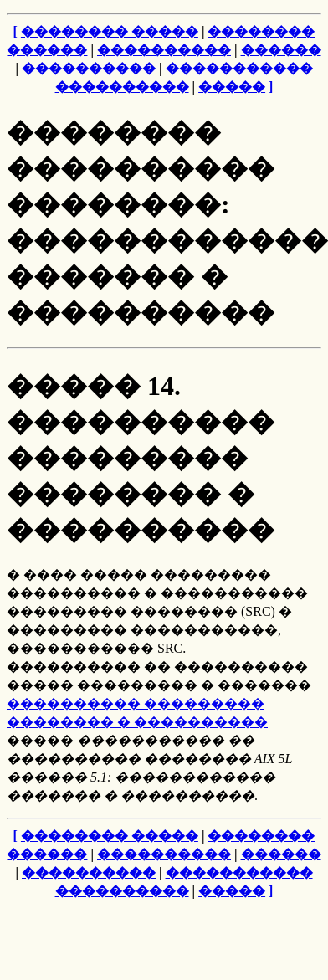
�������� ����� (110, 31)
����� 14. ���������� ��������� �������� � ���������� (141, 458)
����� (232, 87)
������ (281, 50)
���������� (164, 50)
